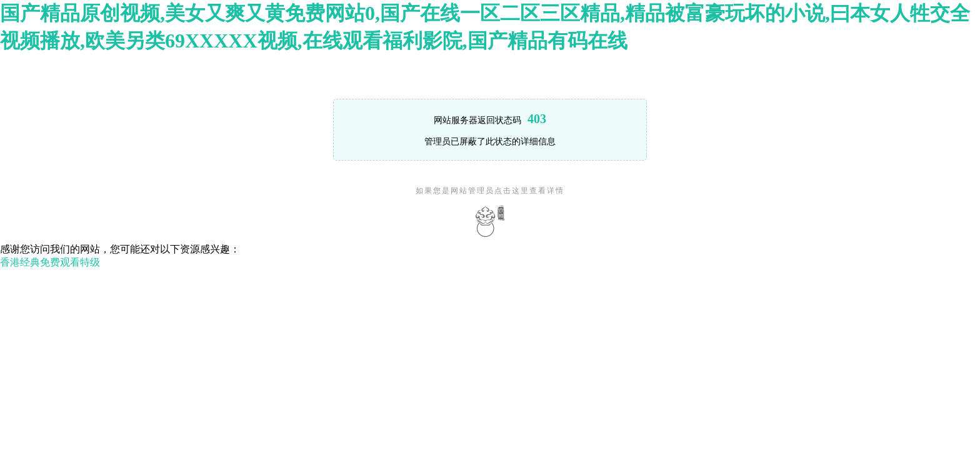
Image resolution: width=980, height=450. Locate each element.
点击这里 (512, 191)
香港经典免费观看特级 (50, 262)
